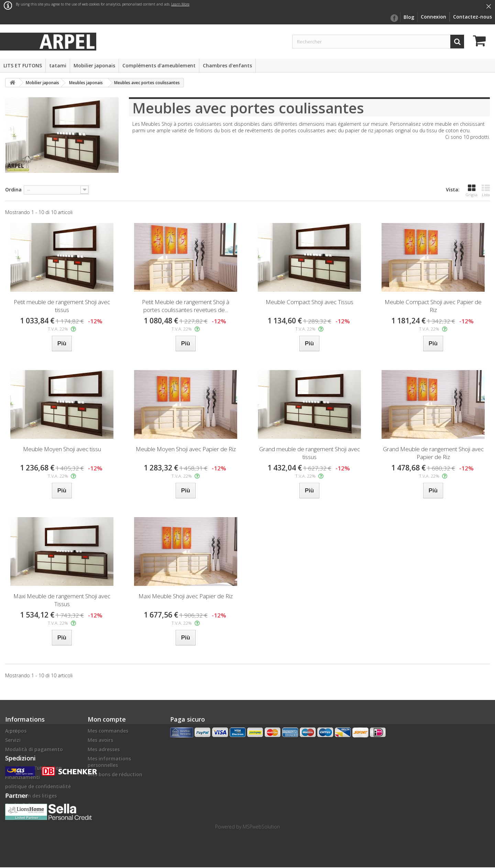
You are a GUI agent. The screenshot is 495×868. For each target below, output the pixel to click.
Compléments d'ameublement (159, 65)
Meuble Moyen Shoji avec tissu (62, 449)
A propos (16, 731)
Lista (486, 191)
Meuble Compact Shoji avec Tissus (310, 302)
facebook (394, 18)
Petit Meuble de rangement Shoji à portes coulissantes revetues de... (186, 306)
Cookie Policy (21, 805)
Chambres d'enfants (227, 65)
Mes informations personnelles (109, 762)
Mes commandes (108, 731)
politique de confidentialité (38, 786)
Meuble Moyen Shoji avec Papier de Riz (186, 449)
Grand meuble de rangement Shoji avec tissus (310, 453)
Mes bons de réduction (115, 774)
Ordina (13, 190)
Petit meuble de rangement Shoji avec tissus (62, 306)
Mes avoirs (100, 740)
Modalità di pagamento (34, 749)
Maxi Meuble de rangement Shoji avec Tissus (62, 600)
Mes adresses (104, 749)
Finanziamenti (23, 777)
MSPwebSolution (261, 827)
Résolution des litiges (31, 796)
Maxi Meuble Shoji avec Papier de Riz (186, 596)
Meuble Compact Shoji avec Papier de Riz (433, 306)
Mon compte (107, 719)
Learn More (180, 4)
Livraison (16, 759)
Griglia (472, 191)
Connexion (433, 17)
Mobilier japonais (94, 65)
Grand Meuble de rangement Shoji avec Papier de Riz (433, 453)
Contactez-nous (472, 17)
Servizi (13, 740)
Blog (409, 17)
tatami (58, 65)
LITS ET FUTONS (23, 65)
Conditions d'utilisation (34, 768)
